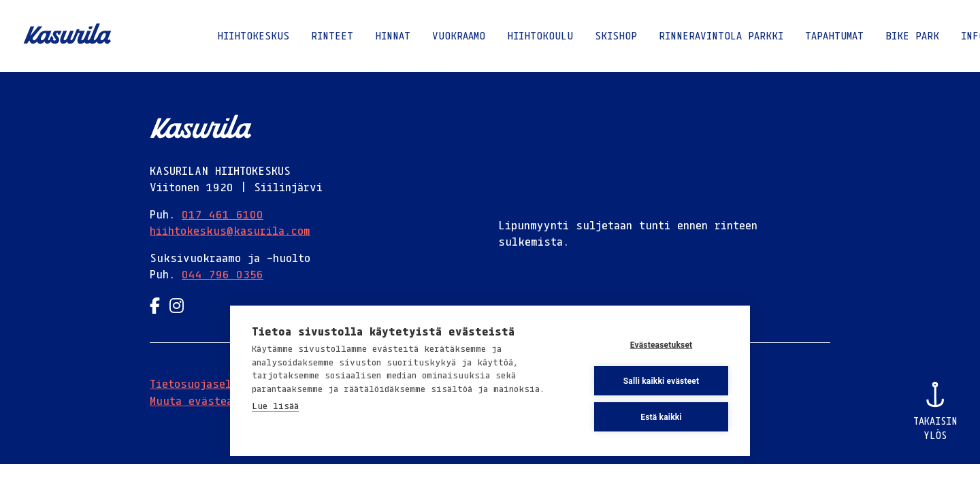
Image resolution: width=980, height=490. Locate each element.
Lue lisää (275, 406)
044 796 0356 (223, 274)
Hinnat (393, 35)
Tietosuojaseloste (203, 384)
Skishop (616, 35)
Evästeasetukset (661, 345)
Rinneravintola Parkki (721, 35)
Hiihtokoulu (540, 35)
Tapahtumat (834, 35)
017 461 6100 (223, 214)
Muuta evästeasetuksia (217, 401)
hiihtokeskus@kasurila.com (230, 231)
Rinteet (332, 35)
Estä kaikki (661, 417)
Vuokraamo (459, 35)
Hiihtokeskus (253, 35)
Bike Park (912, 35)
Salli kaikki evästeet (661, 381)
